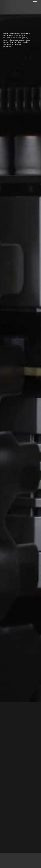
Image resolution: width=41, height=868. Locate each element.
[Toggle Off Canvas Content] (35, 4)
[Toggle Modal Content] (29, 4)
